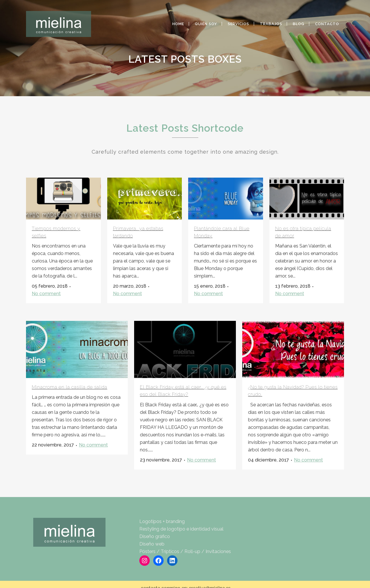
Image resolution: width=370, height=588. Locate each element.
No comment (46, 294)
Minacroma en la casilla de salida (70, 387)
